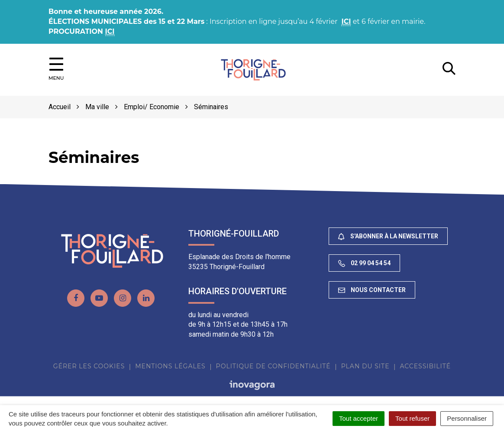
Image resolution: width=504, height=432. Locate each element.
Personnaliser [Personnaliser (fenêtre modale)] (467, 418)
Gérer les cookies (89, 366)
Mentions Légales (170, 366)
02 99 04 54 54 (364, 263)
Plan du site (365, 366)
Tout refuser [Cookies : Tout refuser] (412, 418)
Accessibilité (425, 366)
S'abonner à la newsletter (388, 236)
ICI (346, 21)
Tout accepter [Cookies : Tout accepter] (359, 418)
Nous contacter (372, 290)
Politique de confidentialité (273, 366)
